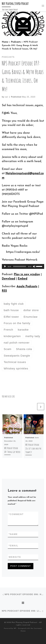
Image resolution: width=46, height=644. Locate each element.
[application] (23, 266)
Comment (16, 514)
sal (6, 97)
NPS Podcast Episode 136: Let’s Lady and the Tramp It (33, 448)
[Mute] (34, 266)
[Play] (5, 266)
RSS (4, 291)
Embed (23, 279)
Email (14, 546)
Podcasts (16, 42)
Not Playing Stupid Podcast (24, 622)
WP (15, 629)
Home (5, 42)
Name (13, 534)
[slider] (20, 266)
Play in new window (27, 275)
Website (15, 557)
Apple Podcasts (27, 287)
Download (9, 279)
